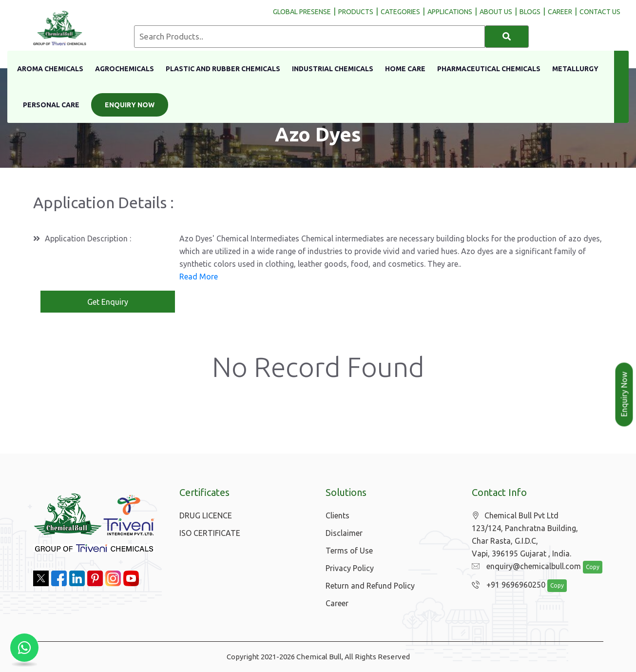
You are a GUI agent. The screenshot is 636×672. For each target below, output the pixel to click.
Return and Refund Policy (370, 586)
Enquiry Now (130, 105)
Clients (337, 515)
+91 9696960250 (506, 585)
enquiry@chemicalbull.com (524, 567)
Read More (199, 277)
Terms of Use (349, 551)
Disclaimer (344, 533)
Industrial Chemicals (333, 69)
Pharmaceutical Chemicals (489, 69)
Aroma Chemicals (50, 69)
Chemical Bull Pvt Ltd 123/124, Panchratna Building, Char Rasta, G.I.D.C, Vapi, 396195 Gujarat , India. (525, 535)
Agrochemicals (125, 69)
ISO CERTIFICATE (210, 533)
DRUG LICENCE (206, 515)
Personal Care (51, 105)
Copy (587, 567)
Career (337, 603)
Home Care (405, 69)
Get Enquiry (108, 302)
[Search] (507, 37)
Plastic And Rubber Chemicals (223, 69)
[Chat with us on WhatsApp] (24, 648)
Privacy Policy (350, 568)
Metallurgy (575, 69)
